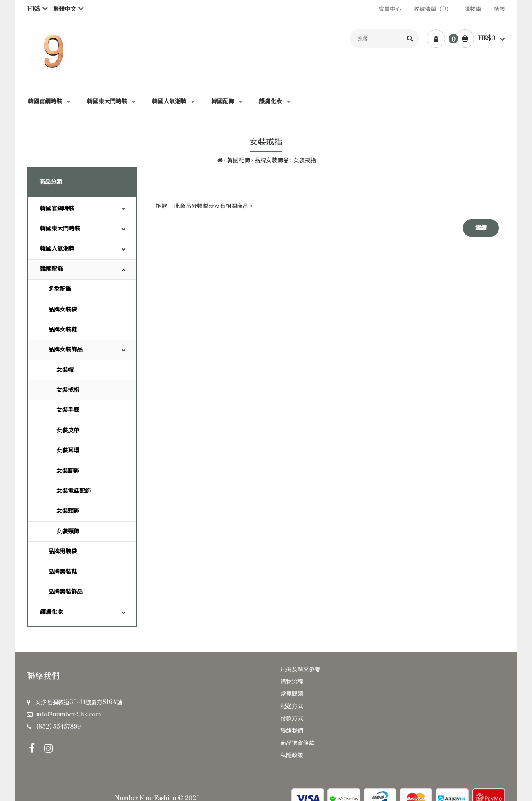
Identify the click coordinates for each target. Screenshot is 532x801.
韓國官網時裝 (57, 209)
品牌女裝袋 (63, 310)
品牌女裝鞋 (63, 330)
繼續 (481, 228)
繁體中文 (65, 9)
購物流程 (292, 682)
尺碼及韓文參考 (300, 670)
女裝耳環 (68, 451)
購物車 (473, 9)
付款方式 (292, 719)
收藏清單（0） (433, 9)
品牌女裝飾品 (272, 160)
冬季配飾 (60, 289)
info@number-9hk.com (69, 715)
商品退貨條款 (297, 743)
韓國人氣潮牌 (57, 249)
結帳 (499, 9)
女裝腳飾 (68, 471)
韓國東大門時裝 (60, 229)
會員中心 (390, 9)
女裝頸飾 (68, 531)
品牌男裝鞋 (63, 572)
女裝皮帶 (68, 431)
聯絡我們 (292, 731)
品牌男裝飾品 (65, 592)
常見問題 (292, 694)
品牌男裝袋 (63, 552)
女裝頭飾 (68, 511)
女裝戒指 (305, 160)
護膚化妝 (51, 612)
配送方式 (292, 706)
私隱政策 (292, 755)
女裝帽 (65, 370)
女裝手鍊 (68, 410)
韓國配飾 (239, 160)
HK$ (34, 9)
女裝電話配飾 (74, 491)
